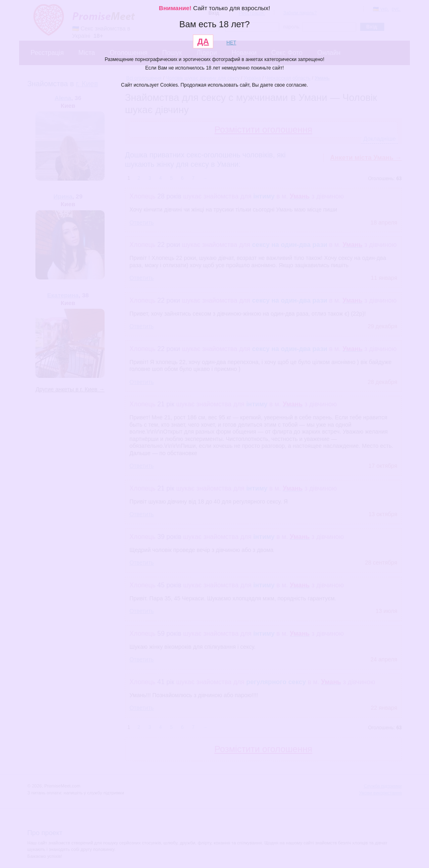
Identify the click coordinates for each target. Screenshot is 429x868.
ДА (203, 41)
